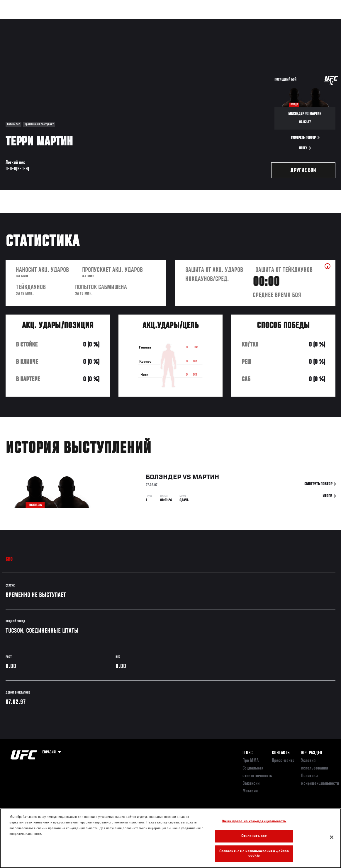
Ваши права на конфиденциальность (254, 822)
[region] (170, 838)
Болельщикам (243, 22)
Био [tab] (9, 560)
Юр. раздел (312, 753)
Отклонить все (254, 836)
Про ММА (251, 761)
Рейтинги (44, 22)
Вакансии (251, 784)
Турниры (18, 22)
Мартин (206, 478)
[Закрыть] (332, 837)
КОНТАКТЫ (281, 753)
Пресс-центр (283, 761)
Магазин (306, 22)
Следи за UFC (277, 22)
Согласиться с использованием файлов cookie (254, 854)
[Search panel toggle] (322, 22)
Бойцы (68, 22)
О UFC (247, 753)
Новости (93, 22)
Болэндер (163, 478)
